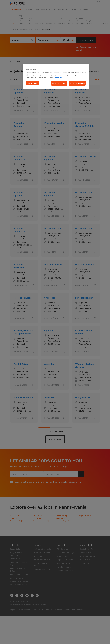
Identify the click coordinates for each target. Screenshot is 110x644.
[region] (56, 77)
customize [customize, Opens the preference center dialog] (33, 83)
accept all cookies (77, 83)
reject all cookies (59, 83)
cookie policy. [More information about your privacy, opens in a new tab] (58, 78)
